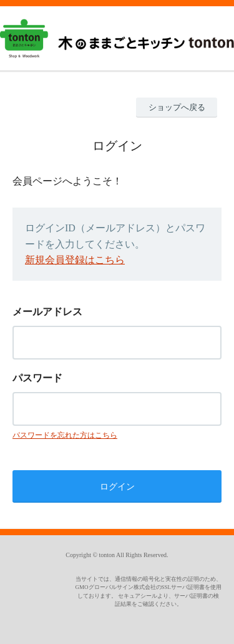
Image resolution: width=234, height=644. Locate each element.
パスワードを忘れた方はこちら (65, 435)
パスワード (37, 378)
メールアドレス (47, 312)
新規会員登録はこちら (75, 260)
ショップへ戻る (177, 107)
